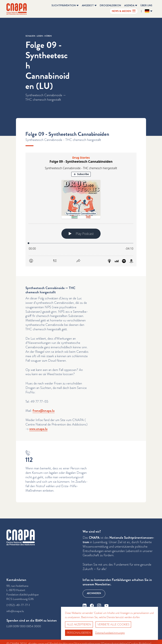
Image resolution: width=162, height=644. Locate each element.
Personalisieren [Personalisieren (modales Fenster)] (79, 633)
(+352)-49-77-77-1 (18, 605)
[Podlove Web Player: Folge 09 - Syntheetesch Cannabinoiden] (81, 210)
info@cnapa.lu (15, 611)
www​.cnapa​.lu (38, 429)
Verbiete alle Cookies (113, 624)
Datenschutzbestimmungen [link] (110, 633)
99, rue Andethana (17, 586)
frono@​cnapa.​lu (44, 411)
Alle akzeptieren (79, 624)
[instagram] (99, 606)
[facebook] (92, 606)
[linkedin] (85, 606)
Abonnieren (94, 593)
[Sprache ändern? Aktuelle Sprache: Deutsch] (148, 11)
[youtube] (106, 606)
